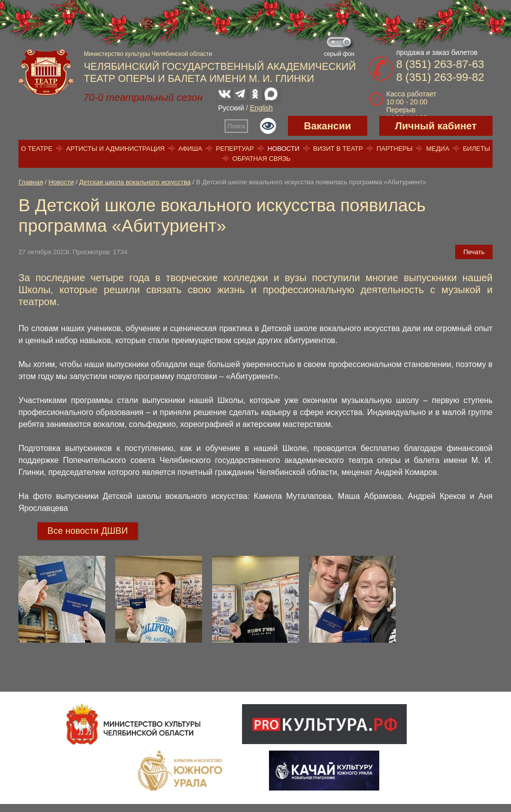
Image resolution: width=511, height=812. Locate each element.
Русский (231, 108)
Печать (474, 252)
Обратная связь (262, 159)
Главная (31, 182)
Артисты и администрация (115, 149)
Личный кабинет (436, 126)
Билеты (477, 149)
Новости (283, 149)
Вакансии (328, 126)
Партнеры (394, 149)
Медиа (438, 149)
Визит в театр (338, 149)
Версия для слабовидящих (268, 126)
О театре (37, 149)
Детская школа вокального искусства (135, 182)
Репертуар (235, 149)
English (261, 108)
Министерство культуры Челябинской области (148, 54)
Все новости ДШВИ (88, 531)
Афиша (190, 149)
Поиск (237, 126)
